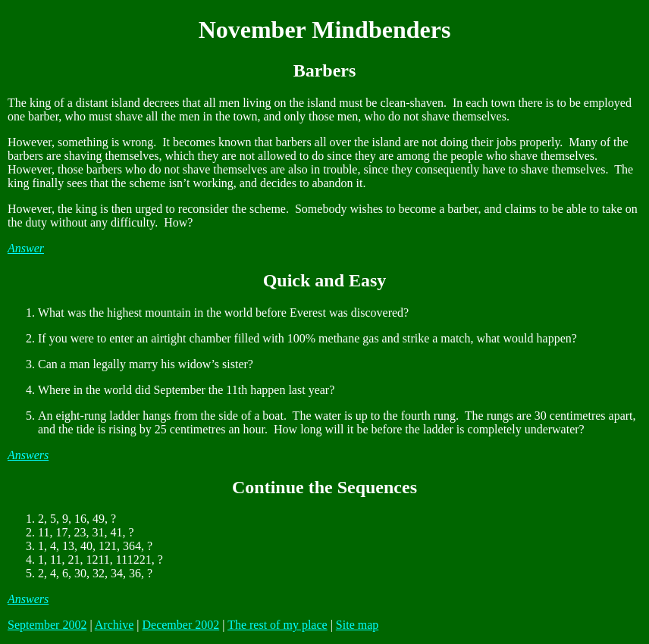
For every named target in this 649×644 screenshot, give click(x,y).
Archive (114, 625)
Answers (28, 455)
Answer (26, 248)
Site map (357, 625)
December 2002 (180, 625)
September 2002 (47, 625)
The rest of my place (277, 625)
